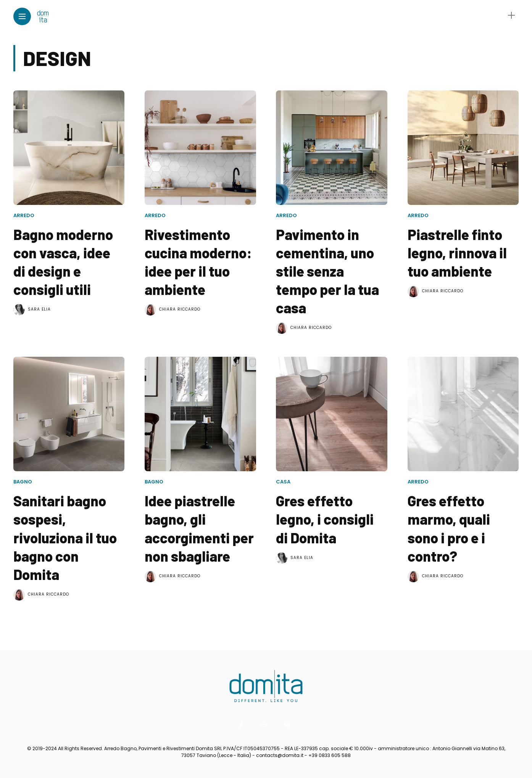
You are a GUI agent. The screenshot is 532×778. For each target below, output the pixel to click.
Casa (283, 482)
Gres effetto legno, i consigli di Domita (325, 519)
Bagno (23, 482)
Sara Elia (39, 309)
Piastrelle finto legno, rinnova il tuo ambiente (457, 253)
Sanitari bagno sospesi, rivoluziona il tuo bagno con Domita (65, 537)
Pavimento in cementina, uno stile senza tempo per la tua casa (327, 271)
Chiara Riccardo (180, 309)
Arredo (24, 215)
